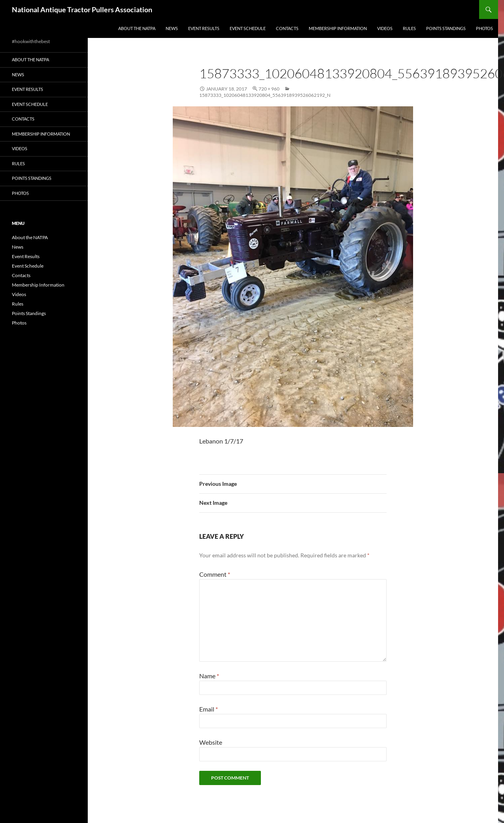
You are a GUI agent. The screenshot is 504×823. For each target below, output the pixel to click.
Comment (215, 574)
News (172, 28)
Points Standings (446, 28)
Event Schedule (248, 28)
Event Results (204, 28)
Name (209, 676)
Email (209, 709)
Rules (409, 28)
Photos (484, 28)
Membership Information (338, 28)
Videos (385, 28)
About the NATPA (137, 28)
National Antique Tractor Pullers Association (82, 9)
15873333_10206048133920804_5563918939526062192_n (265, 95)
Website (211, 742)
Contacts (287, 28)
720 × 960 (269, 89)
